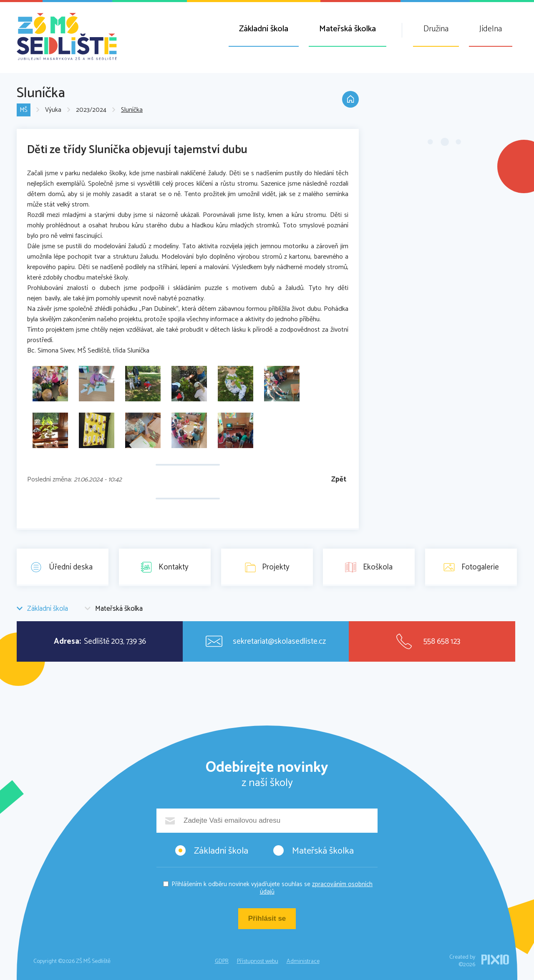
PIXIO (495, 960)
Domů (350, 99)
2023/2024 (91, 110)
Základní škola (264, 29)
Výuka (53, 110)
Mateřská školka (348, 29)
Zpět (339, 480)
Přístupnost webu (258, 961)
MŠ (24, 110)
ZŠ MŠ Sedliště (67, 37)
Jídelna (491, 29)
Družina (436, 29)
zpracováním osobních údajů (316, 888)
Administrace (303, 961)
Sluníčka (132, 110)
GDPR (222, 961)
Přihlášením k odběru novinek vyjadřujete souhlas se (272, 888)
